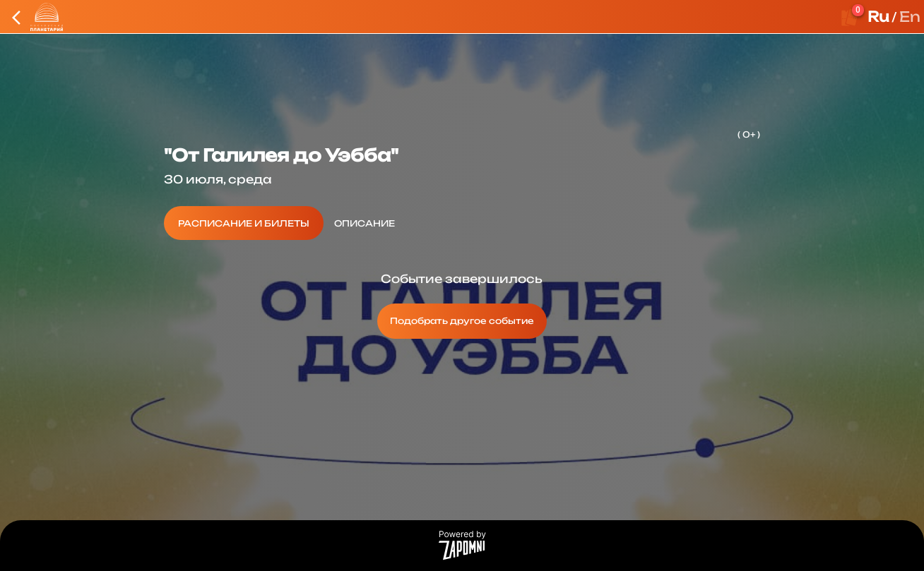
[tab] (244, 223)
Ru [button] (878, 17)
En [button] (910, 17)
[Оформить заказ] (850, 17)
